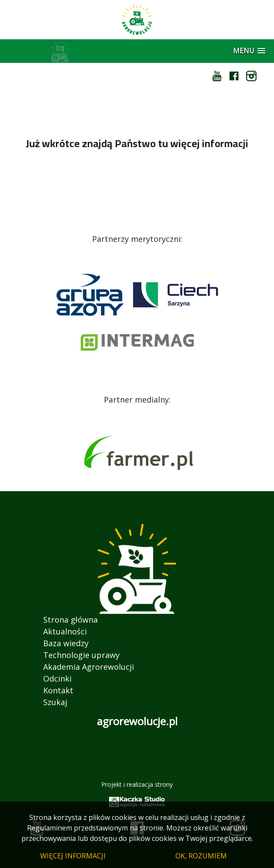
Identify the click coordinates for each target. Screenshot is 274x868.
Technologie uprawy (81, 655)
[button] (249, 51)
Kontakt (58, 690)
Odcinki (57, 679)
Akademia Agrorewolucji (89, 667)
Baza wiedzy (66, 643)
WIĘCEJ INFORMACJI (73, 856)
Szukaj (55, 702)
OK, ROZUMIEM (201, 856)
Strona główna (70, 620)
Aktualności (65, 631)
